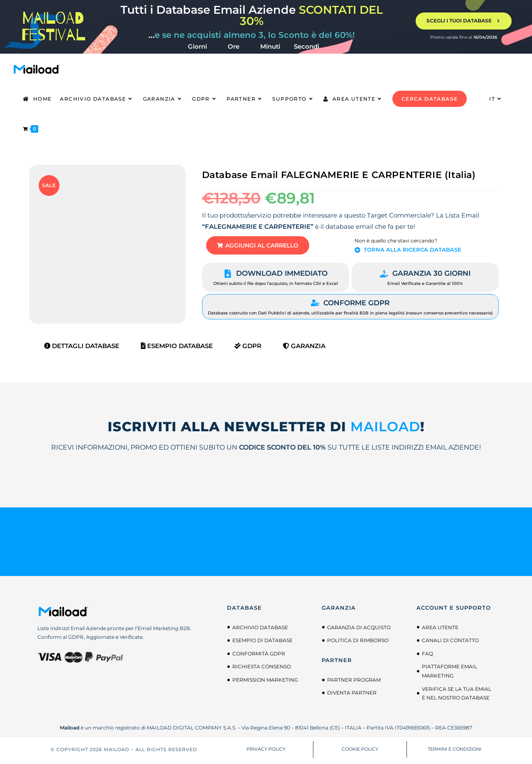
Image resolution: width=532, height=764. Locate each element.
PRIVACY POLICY (266, 751)
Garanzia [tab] (304, 347)
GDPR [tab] (248, 347)
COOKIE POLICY (360, 751)
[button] (264, 246)
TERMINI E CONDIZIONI (454, 751)
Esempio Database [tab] (177, 347)
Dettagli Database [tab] (82, 347)
